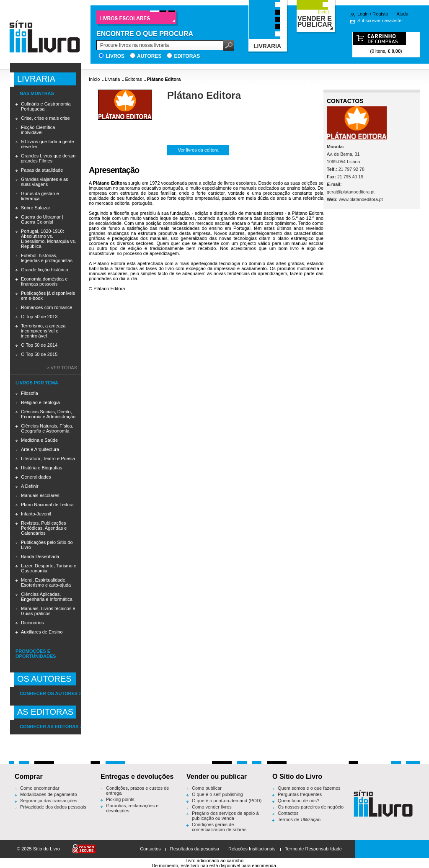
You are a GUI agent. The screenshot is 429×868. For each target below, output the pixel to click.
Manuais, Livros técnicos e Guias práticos (48, 611)
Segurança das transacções (49, 801)
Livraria (112, 79)
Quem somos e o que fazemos (309, 788)
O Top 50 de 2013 (39, 317)
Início (94, 79)
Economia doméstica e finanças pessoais (44, 281)
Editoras (187, 56)
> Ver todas (62, 368)
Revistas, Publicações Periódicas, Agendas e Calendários (44, 528)
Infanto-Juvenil (36, 514)
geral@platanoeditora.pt (351, 192)
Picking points (120, 799)
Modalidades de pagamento (49, 794)
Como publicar (207, 788)
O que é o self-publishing (217, 794)
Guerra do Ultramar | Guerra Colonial (42, 219)
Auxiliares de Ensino (42, 632)
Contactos (288, 813)
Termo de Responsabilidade (313, 849)
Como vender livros (212, 807)
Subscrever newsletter (380, 21)
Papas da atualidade (42, 170)
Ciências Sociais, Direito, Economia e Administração (48, 414)
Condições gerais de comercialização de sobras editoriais (219, 829)
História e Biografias (41, 468)
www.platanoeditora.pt (361, 199)
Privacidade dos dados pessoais (53, 807)
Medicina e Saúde (39, 440)
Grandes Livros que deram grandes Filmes (48, 158)
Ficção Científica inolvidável (38, 130)
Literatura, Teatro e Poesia (48, 458)
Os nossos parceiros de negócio (311, 807)
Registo (380, 14)
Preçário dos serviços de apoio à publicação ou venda (225, 816)
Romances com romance (47, 307)
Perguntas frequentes (300, 794)
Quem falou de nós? (298, 801)
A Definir (30, 486)
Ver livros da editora (198, 150)
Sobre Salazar (36, 208)
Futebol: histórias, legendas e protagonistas (47, 258)
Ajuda (402, 14)
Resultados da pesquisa (195, 849)
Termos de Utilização (299, 819)
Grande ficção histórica (45, 270)
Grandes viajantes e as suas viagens (45, 182)
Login (363, 14)
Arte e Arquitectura (40, 449)
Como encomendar (40, 788)
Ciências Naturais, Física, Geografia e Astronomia (47, 428)
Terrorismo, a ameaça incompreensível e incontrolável (43, 331)
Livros (115, 56)
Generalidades (36, 477)
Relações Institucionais (252, 849)
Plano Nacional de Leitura (47, 505)
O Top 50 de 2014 (39, 345)
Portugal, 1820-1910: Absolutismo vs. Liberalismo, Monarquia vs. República (48, 239)
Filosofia (30, 393)
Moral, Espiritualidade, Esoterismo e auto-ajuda (46, 582)
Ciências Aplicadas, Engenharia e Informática (47, 597)
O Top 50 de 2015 (39, 354)
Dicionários (32, 623)
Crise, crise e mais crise (45, 118)
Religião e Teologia (40, 402)
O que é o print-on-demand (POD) (227, 801)
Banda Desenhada (40, 556)
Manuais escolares (40, 495)
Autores (149, 56)
